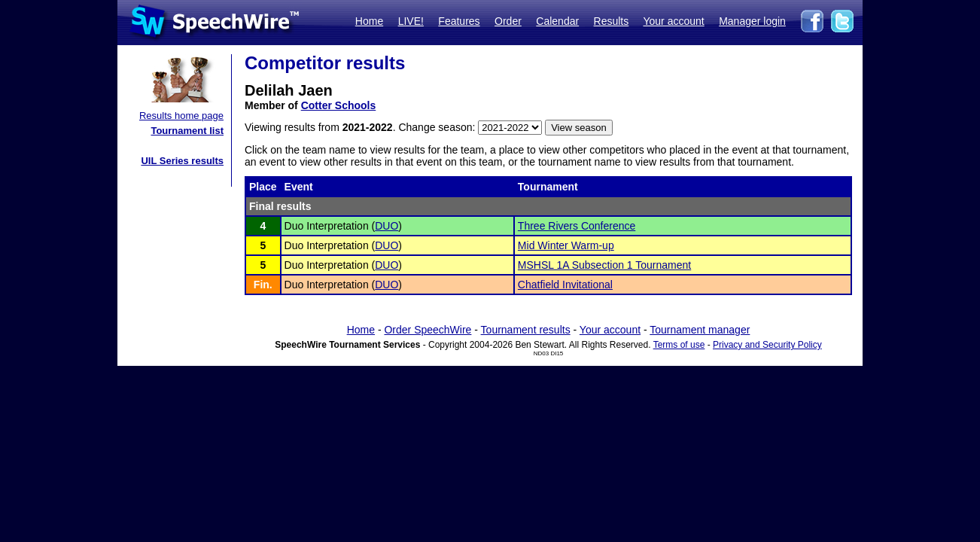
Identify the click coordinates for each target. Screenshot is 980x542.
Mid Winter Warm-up (566, 245)
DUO (387, 226)
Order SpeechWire (428, 330)
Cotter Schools (339, 105)
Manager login (752, 21)
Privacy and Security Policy (767, 345)
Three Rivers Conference (577, 226)
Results (612, 21)
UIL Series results (182, 161)
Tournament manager (700, 330)
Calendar (557, 21)
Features (459, 21)
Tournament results (526, 330)
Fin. (263, 285)
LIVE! (411, 21)
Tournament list (187, 131)
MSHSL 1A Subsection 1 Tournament (604, 265)
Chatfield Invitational (565, 285)
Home (369, 21)
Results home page (181, 116)
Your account (673, 21)
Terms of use (679, 345)
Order (508, 21)
